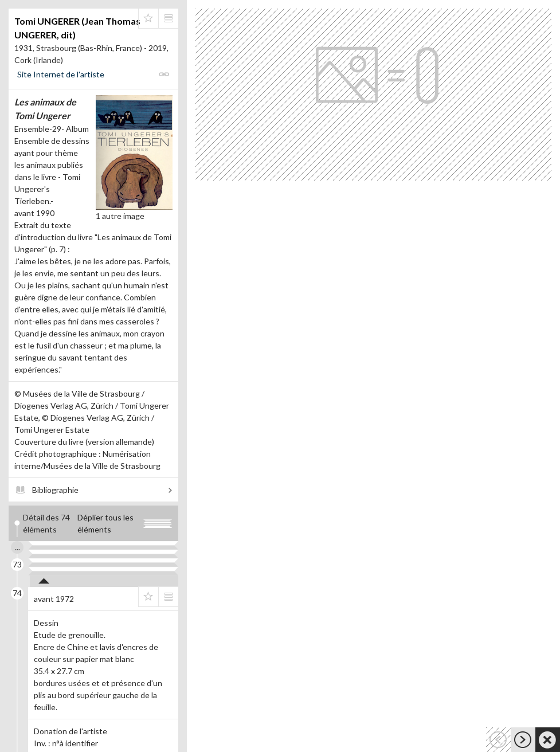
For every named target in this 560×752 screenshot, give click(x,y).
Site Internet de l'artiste (61, 74)
